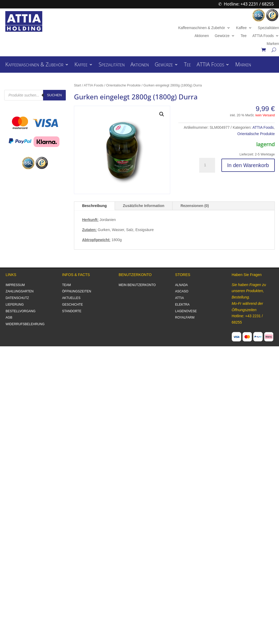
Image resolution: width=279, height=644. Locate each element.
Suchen (54, 95)
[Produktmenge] (207, 165)
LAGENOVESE (186, 311)
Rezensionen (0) (195, 206)
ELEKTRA (182, 305)
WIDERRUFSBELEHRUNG (25, 324)
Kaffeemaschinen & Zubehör (201, 28)
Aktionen (202, 36)
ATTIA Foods (263, 36)
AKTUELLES (71, 298)
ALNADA (182, 285)
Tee (244, 36)
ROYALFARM (185, 318)
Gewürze (222, 36)
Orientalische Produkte (123, 85)
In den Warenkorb (248, 165)
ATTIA (180, 298)
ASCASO (182, 291)
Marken (273, 44)
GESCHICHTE (73, 305)
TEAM (66, 285)
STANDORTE (72, 311)
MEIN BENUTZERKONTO (137, 285)
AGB (9, 318)
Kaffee (241, 28)
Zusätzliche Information (144, 206)
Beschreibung (94, 206)
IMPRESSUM (15, 285)
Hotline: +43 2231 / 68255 (249, 4)
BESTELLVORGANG (20, 311)
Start (78, 85)
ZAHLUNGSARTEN (20, 291)
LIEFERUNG (15, 305)
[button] (162, 114)
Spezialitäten (268, 28)
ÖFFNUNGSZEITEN (77, 291)
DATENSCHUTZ (17, 298)
